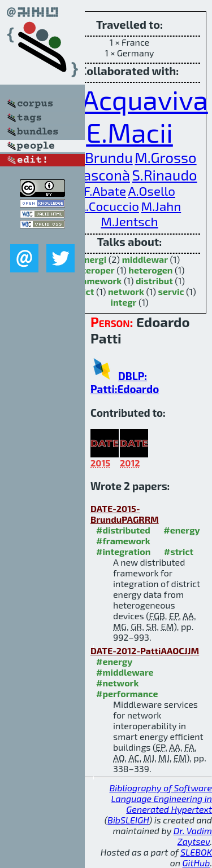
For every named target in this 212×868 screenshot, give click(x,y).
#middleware (125, 672)
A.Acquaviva (133, 99)
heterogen (150, 270)
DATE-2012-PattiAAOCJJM (145, 651)
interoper (94, 270)
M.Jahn (161, 206)
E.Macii (129, 132)
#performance (127, 693)
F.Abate (105, 191)
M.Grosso (165, 157)
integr (124, 302)
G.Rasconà (96, 175)
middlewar (145, 259)
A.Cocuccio (109, 206)
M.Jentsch (129, 221)
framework (98, 281)
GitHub (196, 863)
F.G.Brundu (97, 157)
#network (117, 683)
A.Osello (152, 191)
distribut (154, 281)
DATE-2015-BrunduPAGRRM (125, 514)
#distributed (123, 530)
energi (93, 259)
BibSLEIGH (128, 820)
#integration (123, 551)
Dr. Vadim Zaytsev (193, 836)
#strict (179, 551)
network (126, 291)
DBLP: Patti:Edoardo (125, 382)
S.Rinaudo (165, 175)
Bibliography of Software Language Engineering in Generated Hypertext (161, 798)
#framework (123, 541)
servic (171, 291)
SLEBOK (196, 852)
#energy (181, 530)
